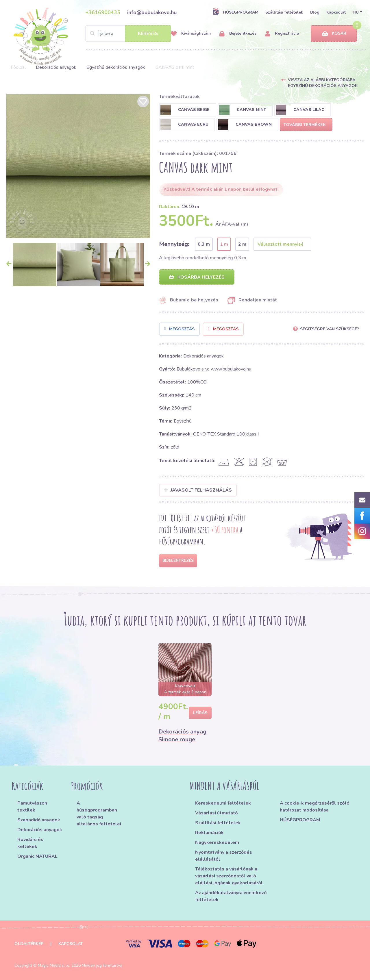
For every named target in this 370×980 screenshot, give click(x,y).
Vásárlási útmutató (217, 813)
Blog (315, 12)
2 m (242, 244)
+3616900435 (103, 12)
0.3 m (204, 244)
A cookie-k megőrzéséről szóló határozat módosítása (315, 807)
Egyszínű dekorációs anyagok (116, 67)
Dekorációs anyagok (56, 67)
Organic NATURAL (37, 856)
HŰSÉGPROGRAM (235, 12)
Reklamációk (209, 833)
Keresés (148, 34)
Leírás (200, 713)
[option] (78, 166)
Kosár (334, 34)
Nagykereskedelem (217, 842)
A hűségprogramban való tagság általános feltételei (99, 814)
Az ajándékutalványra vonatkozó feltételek (231, 896)
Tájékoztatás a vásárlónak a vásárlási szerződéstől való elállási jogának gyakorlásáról (229, 876)
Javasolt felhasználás (198, 490)
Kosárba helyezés (197, 277)
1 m (224, 244)
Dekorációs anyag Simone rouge (182, 736)
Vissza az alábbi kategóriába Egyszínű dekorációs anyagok (323, 83)
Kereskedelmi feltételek (223, 803)
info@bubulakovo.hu (152, 12)
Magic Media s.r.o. (54, 965)
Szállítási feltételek (284, 12)
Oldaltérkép (29, 944)
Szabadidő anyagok (39, 820)
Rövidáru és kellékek (30, 843)
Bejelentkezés (238, 34)
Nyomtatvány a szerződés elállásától (224, 856)
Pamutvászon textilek (32, 807)
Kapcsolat (336, 12)
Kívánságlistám (191, 34)
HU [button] (356, 12)
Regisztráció (282, 34)
